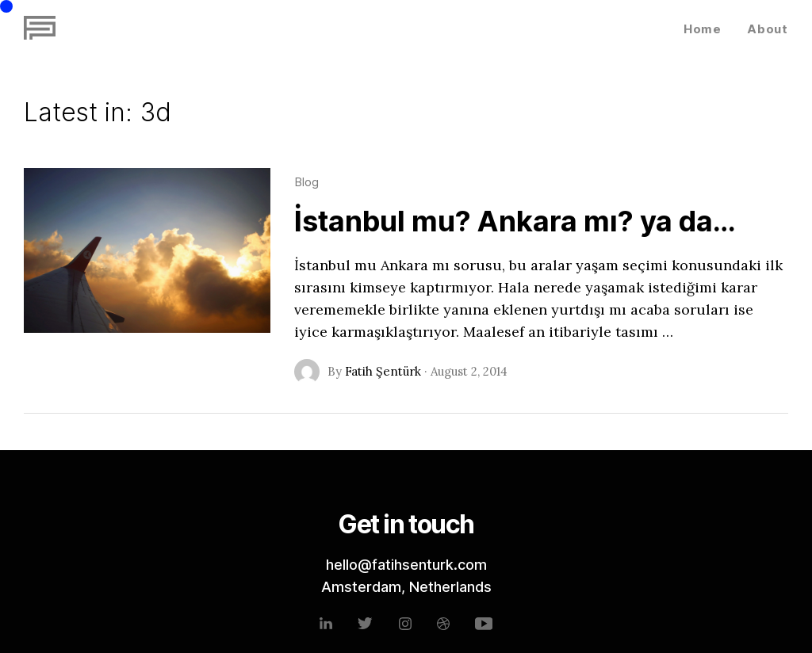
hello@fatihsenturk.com (406, 565)
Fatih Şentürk (383, 371)
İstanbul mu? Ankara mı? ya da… (515, 221)
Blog (306, 182)
